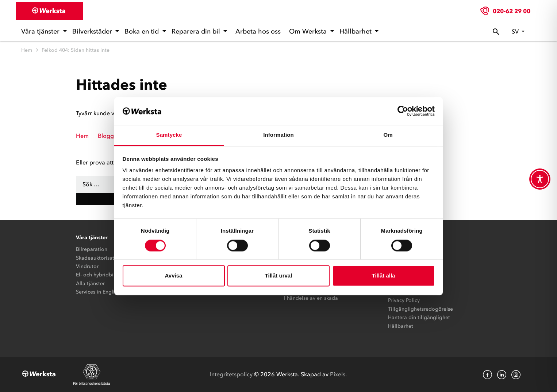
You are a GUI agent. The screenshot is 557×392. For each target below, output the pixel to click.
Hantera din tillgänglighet (419, 317)
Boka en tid (143, 31)
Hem (27, 50)
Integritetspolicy (231, 374)
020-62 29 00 (512, 11)
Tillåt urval (279, 276)
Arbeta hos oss (258, 31)
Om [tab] (388, 135)
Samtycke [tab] (169, 135)
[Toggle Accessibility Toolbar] (540, 179)
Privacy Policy (404, 300)
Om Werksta (309, 31)
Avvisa (174, 276)
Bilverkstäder (93, 31)
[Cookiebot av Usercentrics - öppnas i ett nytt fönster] (403, 111)
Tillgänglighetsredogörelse (420, 309)
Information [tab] (278, 135)
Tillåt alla (384, 276)
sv (516, 31)
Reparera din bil (197, 31)
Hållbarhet (356, 31)
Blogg (106, 136)
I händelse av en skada (311, 298)
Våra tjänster (41, 31)
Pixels (338, 374)
